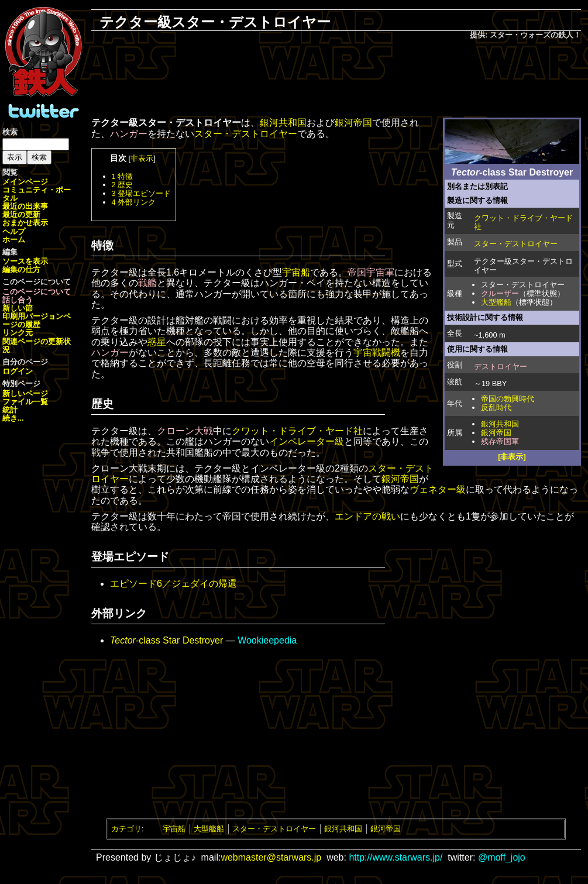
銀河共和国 (500, 424)
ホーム (14, 240)
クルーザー (500, 293)
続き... (13, 418)
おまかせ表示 (25, 223)
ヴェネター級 (438, 489)
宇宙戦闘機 (377, 352)
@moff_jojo (502, 857)
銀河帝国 (496, 433)
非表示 (142, 158)
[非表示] (512, 457)
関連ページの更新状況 (37, 345)
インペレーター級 (307, 441)
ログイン (18, 371)
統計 (10, 410)
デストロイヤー (501, 367)
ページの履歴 (37, 320)
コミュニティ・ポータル (37, 194)
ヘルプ (14, 231)
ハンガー (129, 134)
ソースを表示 (25, 261)
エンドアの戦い (367, 516)
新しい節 (18, 308)
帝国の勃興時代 (508, 399)
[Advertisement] (336, 80)
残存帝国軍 (500, 441)
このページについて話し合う (37, 296)
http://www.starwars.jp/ (396, 857)
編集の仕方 (21, 269)
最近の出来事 (25, 206)
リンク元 (18, 333)
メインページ (25, 182)
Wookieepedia (267, 640)
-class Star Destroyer (166, 640)
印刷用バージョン (33, 316)
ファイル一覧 (25, 402)
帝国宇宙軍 (371, 272)
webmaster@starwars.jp (271, 857)
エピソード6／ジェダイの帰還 (173, 584)
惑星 (157, 342)
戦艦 (147, 283)
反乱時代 (496, 407)
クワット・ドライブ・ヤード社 (523, 222)
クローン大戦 (185, 431)
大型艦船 (496, 302)
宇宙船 (296, 272)
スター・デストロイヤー (516, 244)
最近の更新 (21, 214)
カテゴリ (126, 829)
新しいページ (25, 393)
